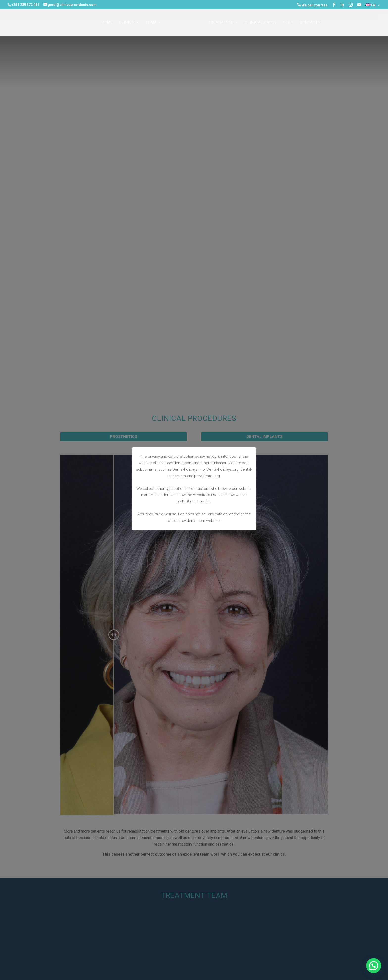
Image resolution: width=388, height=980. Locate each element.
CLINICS (127, 22)
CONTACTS (310, 22)
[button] (374, 966)
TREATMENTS (221, 22)
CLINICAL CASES (261, 22)
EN (371, 5)
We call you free (312, 5)
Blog (288, 22)
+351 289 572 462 (25, 5)
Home (107, 22)
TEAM (151, 22)
